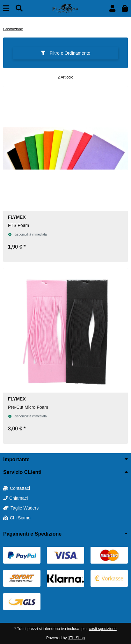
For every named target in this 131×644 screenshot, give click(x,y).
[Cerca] (19, 8)
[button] (112, 8)
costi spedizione (103, 629)
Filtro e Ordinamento (66, 53)
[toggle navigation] (6, 8)
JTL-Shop (76, 638)
